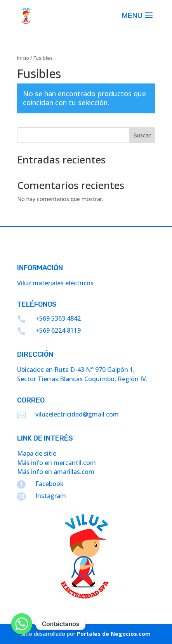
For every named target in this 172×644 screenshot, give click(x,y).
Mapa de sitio (37, 453)
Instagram (51, 496)
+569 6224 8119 (58, 330)
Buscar (142, 135)
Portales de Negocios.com (114, 634)
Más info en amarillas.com (56, 472)
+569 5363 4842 (58, 318)
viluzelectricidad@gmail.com (77, 414)
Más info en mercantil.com (56, 463)
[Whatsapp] (22, 624)
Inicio (23, 58)
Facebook (50, 484)
